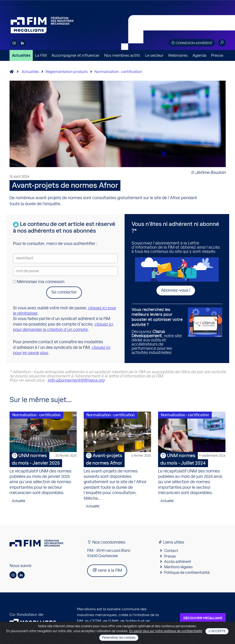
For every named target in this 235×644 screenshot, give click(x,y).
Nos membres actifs (122, 55)
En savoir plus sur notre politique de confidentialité (166, 631)
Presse (217, 55)
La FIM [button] (41, 55)
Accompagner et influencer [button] (75, 55)
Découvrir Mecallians (203, 618)
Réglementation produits (67, 72)
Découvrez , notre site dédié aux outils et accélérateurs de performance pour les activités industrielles (158, 331)
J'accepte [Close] (217, 631)
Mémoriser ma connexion (39, 282)
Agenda (199, 55)
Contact (171, 551)
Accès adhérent (178, 562)
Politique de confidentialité (187, 573)
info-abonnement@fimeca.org (76, 380)
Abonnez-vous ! (176, 291)
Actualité (18, 501)
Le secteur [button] (154, 55)
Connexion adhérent (192, 43)
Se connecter (64, 292)
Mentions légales (178, 567)
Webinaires (178, 55)
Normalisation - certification (118, 72)
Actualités (21, 55)
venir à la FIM (107, 570)
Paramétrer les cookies (119, 638)
